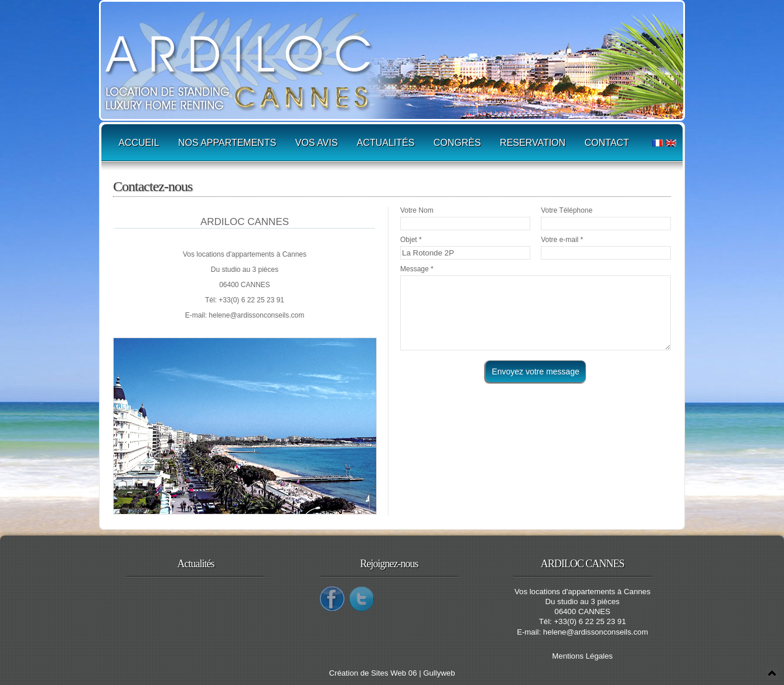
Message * (417, 269)
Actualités (386, 143)
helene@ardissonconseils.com (256, 315)
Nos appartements (227, 143)
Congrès (457, 143)
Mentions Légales (582, 656)
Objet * (411, 240)
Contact (607, 143)
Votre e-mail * (562, 240)
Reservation (533, 143)
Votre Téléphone (567, 210)
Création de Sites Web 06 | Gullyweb (392, 673)
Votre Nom (417, 210)
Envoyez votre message (535, 372)
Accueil (139, 143)
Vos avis (317, 143)
